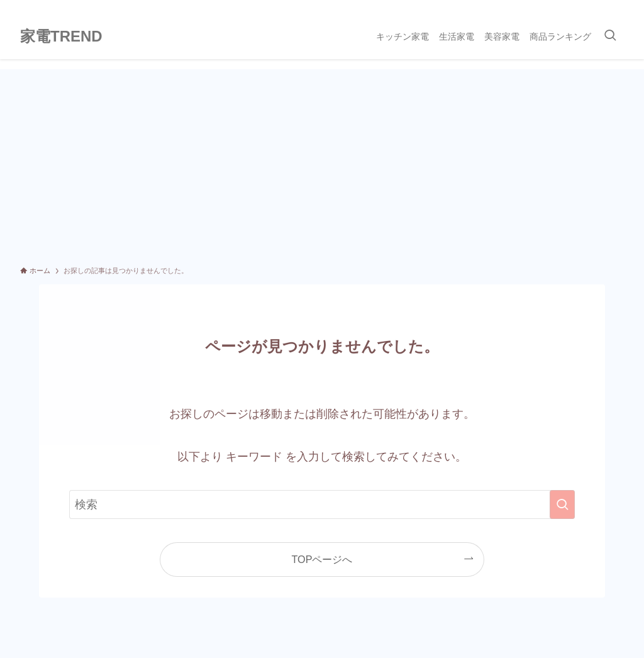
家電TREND (61, 36)
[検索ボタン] (610, 36)
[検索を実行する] (562, 505)
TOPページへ (322, 559)
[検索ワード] (322, 505)
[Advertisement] (322, 164)
